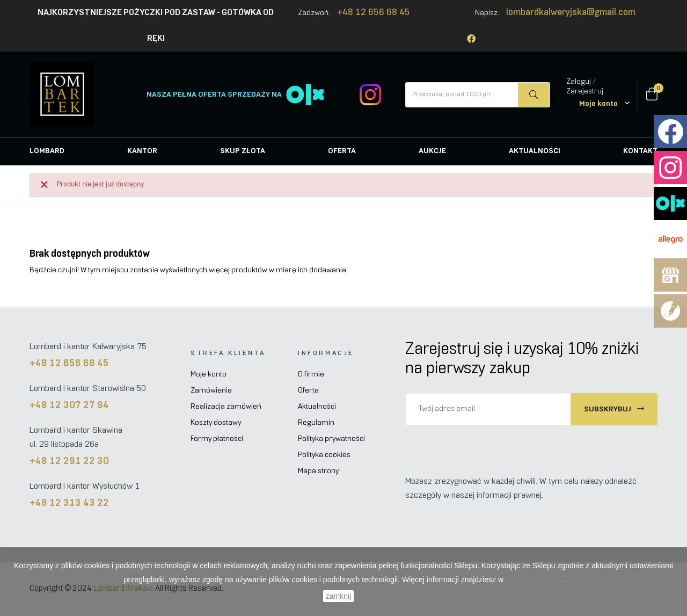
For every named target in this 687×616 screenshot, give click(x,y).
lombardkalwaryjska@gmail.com (571, 13)
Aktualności (317, 407)
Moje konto (209, 375)
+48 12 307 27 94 (69, 406)
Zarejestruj (585, 92)
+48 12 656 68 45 (374, 13)
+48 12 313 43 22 (69, 503)
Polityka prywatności (331, 439)
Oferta (308, 391)
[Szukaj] (587, 296)
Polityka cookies (324, 455)
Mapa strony (318, 471)
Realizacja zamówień (226, 407)
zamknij (338, 596)
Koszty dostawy (216, 423)
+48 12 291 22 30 (69, 462)
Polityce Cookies (533, 579)
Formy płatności (217, 439)
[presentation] (495, 446)
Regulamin (316, 423)
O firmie (311, 375)
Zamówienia (211, 391)
